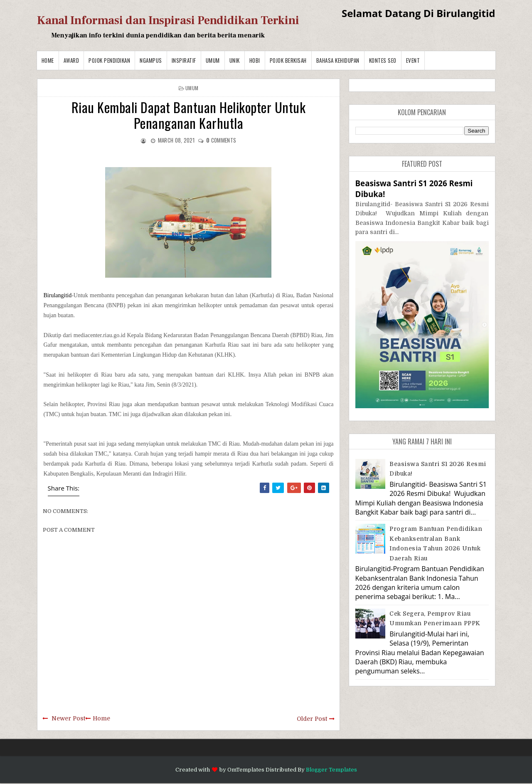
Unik (235, 60)
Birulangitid (58, 295)
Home (48, 60)
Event (413, 60)
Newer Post (68, 718)
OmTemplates (246, 770)
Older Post (312, 719)
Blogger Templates (331, 770)
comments (221, 140)
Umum (213, 60)
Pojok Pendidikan (109, 60)
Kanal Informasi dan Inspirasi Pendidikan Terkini (168, 20)
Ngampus (151, 60)
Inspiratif (184, 60)
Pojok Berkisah (288, 60)
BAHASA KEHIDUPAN (338, 60)
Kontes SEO (383, 60)
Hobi (255, 60)
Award (71, 60)
